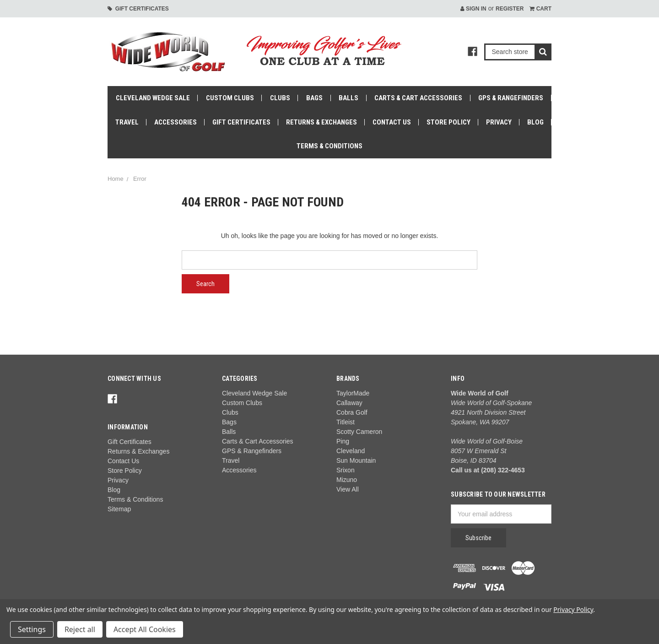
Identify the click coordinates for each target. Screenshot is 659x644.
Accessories (176, 122)
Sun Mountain (356, 460)
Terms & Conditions (329, 146)
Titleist (346, 422)
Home (116, 179)
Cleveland (351, 451)
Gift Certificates (138, 9)
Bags (314, 98)
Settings (32, 629)
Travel (127, 122)
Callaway (349, 403)
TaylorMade (353, 393)
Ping (343, 441)
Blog (535, 122)
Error (140, 179)
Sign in (473, 9)
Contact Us (392, 122)
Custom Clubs (230, 98)
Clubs (280, 98)
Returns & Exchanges (321, 122)
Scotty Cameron (359, 432)
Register (510, 9)
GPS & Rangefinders (511, 98)
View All (348, 489)
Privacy (499, 122)
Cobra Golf (352, 412)
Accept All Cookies (145, 629)
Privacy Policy (573, 609)
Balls (348, 98)
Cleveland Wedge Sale (153, 98)
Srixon (346, 470)
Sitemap (119, 509)
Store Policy (448, 122)
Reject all (80, 629)
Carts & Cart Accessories (418, 98)
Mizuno (347, 480)
